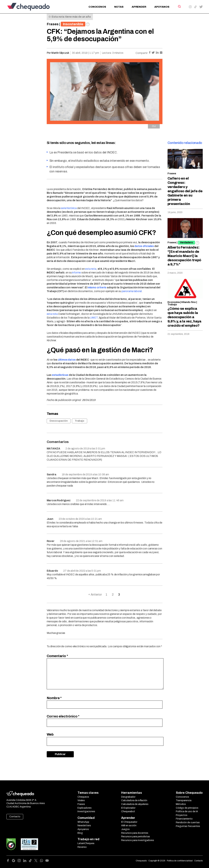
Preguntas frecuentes (188, 826)
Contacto (15, 817)
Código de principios (187, 808)
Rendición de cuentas (188, 822)
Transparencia (184, 800)
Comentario (57, 656)
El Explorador (128, 808)
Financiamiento (184, 819)
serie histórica (69, 208)
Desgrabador (128, 797)
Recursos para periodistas (136, 837)
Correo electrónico (63, 716)
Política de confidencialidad (180, 861)
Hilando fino (189, 302)
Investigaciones (86, 811)
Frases (53, 24)
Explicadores (85, 808)
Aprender (139, 7)
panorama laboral (132, 291)
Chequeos (83, 797)
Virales (81, 800)
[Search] (179, 6)
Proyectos (182, 815)
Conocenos (97, 7)
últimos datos (67, 360)
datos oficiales (144, 246)
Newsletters (84, 826)
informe (76, 273)
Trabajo (80, 421)
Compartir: (142, 53)
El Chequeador (129, 822)
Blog (80, 833)
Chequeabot (128, 811)
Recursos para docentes (135, 833)
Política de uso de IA (187, 811)
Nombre (54, 698)
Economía (174, 302)
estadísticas (60, 375)
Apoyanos (162, 7)
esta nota (91, 269)
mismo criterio (97, 287)
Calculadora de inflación (134, 800)
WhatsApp (83, 822)
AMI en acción (129, 826)
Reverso (82, 847)
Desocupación (59, 421)
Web (50, 734)
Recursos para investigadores (138, 840)
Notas (119, 7)
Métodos (181, 804)
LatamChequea (86, 843)
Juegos (125, 829)
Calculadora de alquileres (135, 804)
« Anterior (95, 595)
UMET (94, 318)
